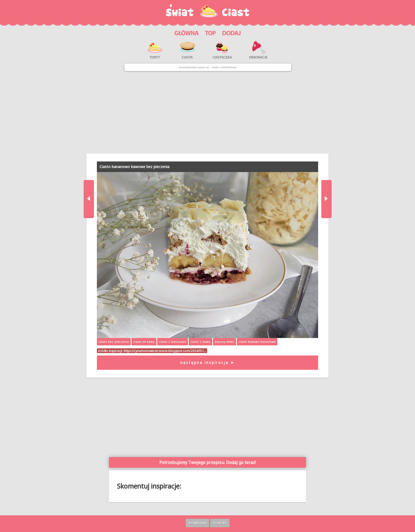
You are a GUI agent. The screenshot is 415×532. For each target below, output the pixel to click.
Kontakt (220, 523)
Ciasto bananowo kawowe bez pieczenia (134, 167)
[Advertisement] (207, 112)
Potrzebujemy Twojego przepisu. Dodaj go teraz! (207, 462)
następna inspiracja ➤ (207, 362)
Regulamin (197, 523)
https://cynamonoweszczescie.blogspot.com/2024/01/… (165, 351)
